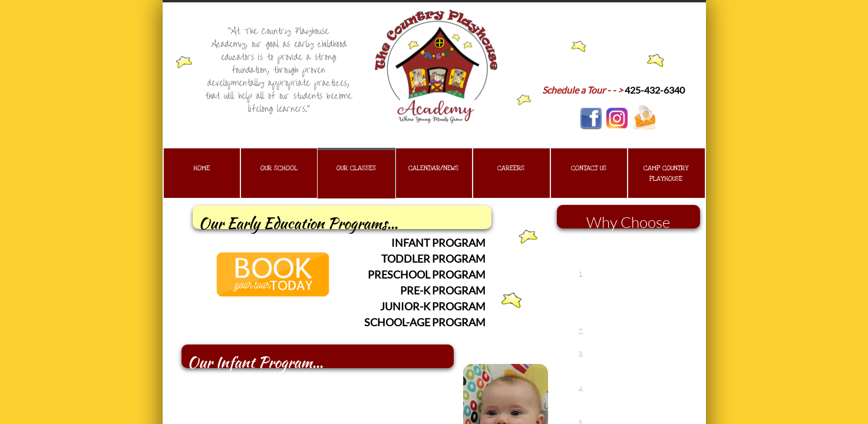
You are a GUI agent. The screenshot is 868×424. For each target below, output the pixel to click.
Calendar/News (433, 168)
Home (202, 168)
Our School (279, 168)
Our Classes (356, 168)
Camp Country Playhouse (666, 173)
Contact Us (589, 168)
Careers (511, 168)
